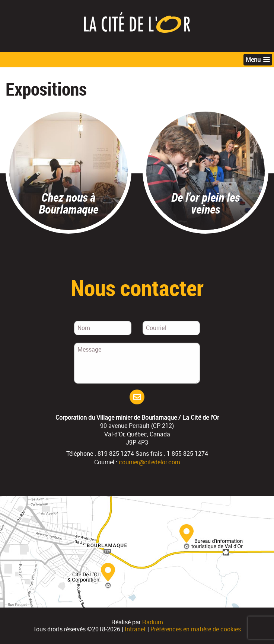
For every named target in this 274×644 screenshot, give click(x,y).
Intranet (135, 629)
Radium (153, 622)
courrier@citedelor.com (149, 462)
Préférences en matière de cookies (196, 629)
